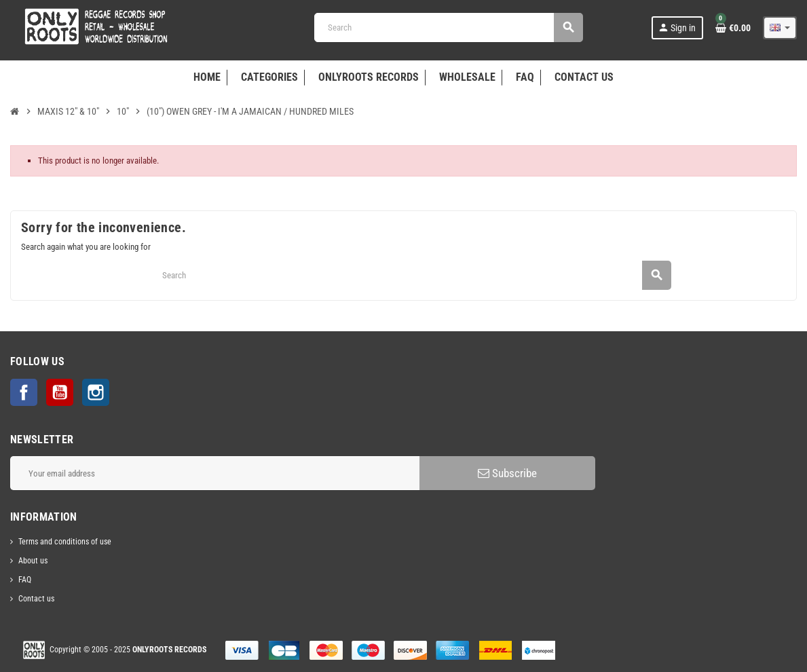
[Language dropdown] (780, 28)
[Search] (448, 27)
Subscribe (507, 473)
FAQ (25, 580)
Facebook (24, 392)
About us (33, 561)
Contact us (36, 599)
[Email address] (215, 473)
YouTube (60, 392)
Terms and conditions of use (65, 542)
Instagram (96, 392)
